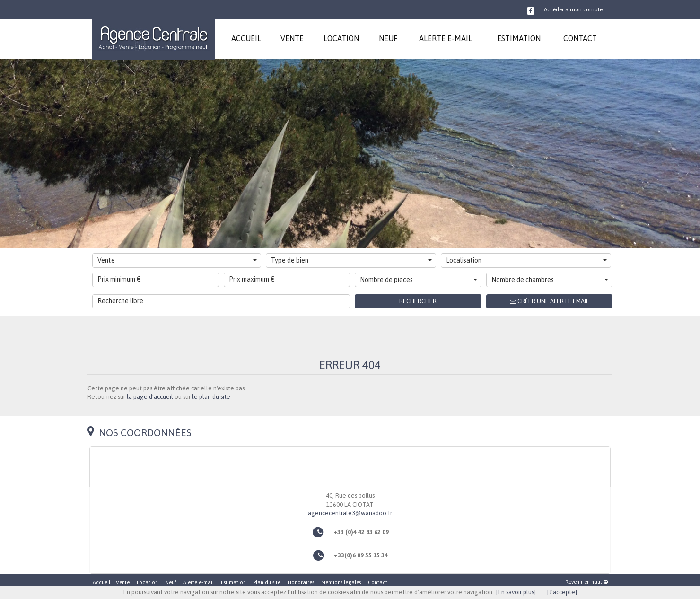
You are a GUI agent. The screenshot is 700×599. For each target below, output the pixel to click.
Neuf (171, 582)
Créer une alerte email (549, 301)
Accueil (101, 582)
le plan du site (211, 397)
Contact (378, 582)
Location (147, 582)
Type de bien (351, 260)
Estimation (233, 582)
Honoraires (301, 582)
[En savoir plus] (516, 592)
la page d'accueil (150, 397)
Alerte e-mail (198, 582)
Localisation (526, 260)
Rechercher (418, 301)
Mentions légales (341, 582)
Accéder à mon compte (573, 9)
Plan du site (267, 582)
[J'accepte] (562, 592)
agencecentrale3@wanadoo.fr (350, 513)
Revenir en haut (586, 582)
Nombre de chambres (550, 280)
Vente (177, 260)
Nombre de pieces (419, 280)
